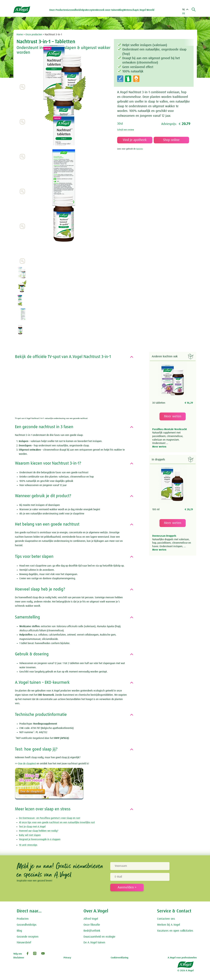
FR (184, 14)
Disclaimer (19, 958)
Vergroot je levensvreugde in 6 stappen (40, 839)
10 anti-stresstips (28, 845)
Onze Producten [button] (59, 10)
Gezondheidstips (27, 925)
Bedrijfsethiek (92, 931)
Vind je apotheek (135, 140)
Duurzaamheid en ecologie (99, 937)
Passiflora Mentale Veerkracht (170, 430)
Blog (122, 10)
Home (20, 35)
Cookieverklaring (119, 958)
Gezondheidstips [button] (77, 10)
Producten (23, 919)
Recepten (92, 10)
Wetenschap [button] (131, 10)
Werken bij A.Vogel (168, 925)
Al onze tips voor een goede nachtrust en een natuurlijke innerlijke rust (57, 822)
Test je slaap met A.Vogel (32, 827)
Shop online (171, 140)
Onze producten (34, 35)
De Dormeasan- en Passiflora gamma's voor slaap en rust (50, 818)
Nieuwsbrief (24, 943)
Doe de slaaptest (27, 764)
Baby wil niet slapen (30, 835)
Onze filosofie (92, 925)
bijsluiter (140, 149)
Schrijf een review (127, 130)
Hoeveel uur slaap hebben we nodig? (39, 831)
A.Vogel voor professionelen (182, 958)
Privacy (67, 958)
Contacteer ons (166, 919)
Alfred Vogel (91, 919)
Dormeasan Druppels (164, 537)
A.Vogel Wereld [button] (147, 10)
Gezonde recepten (28, 937)
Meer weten (173, 417)
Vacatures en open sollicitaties (175, 931)
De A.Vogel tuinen (94, 943)
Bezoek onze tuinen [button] (108, 10)
